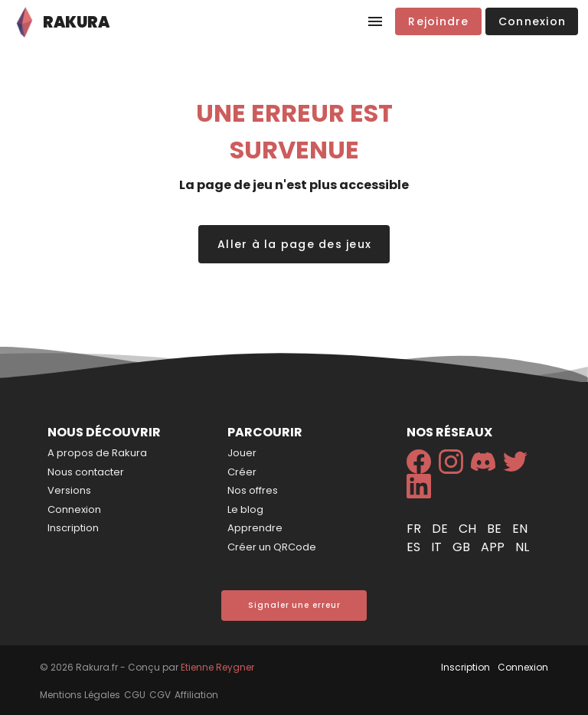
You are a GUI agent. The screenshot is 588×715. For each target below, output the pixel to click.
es (415, 547)
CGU (135, 695)
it (438, 547)
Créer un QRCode (272, 547)
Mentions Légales (80, 695)
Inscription (73, 528)
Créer (242, 472)
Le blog (245, 509)
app (494, 547)
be (496, 529)
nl (522, 547)
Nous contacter (86, 472)
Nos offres (253, 490)
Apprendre (255, 528)
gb (463, 547)
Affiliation (196, 695)
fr (415, 529)
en (520, 529)
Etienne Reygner (217, 667)
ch (469, 529)
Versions (69, 490)
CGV (160, 695)
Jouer (242, 453)
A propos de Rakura (97, 453)
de (441, 529)
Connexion (74, 509)
